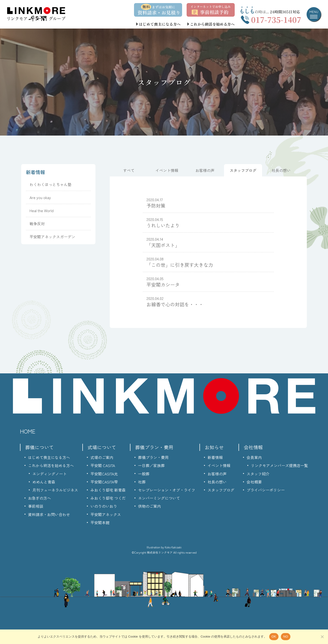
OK (274, 637)
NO (286, 637)
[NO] (322, 637)
